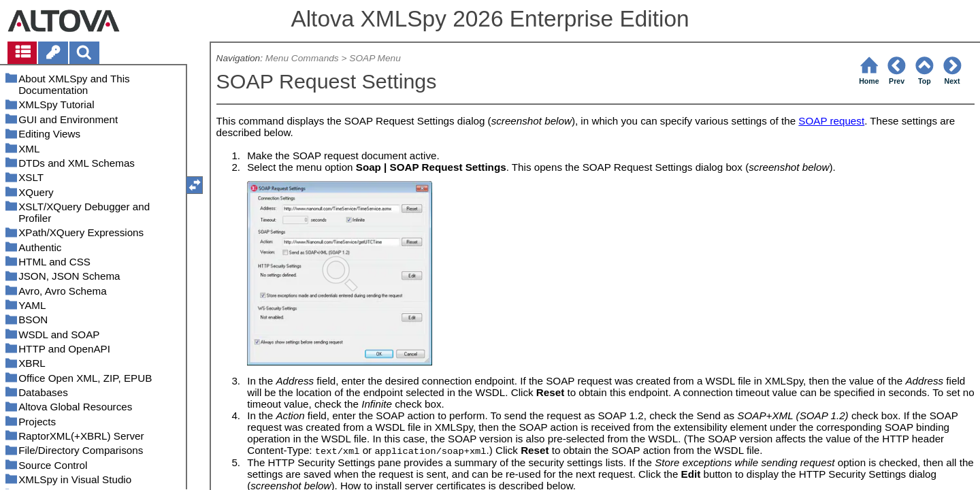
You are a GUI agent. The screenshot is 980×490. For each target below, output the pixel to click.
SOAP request (831, 121)
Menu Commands (302, 58)
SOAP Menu (375, 58)
